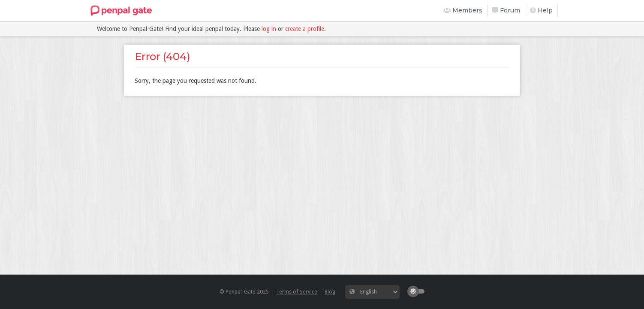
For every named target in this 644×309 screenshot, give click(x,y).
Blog (330, 292)
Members (463, 10)
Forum (506, 10)
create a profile (305, 29)
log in (269, 29)
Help (541, 10)
